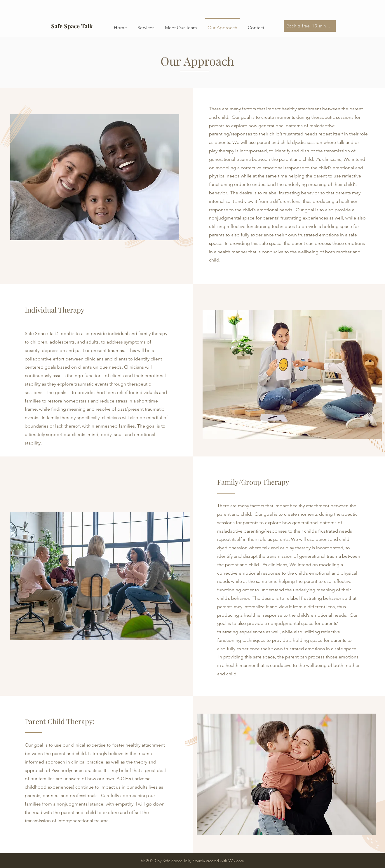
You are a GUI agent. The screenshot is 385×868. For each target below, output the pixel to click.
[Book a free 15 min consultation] (310, 26)
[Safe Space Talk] (72, 26)
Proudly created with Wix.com (218, 861)
